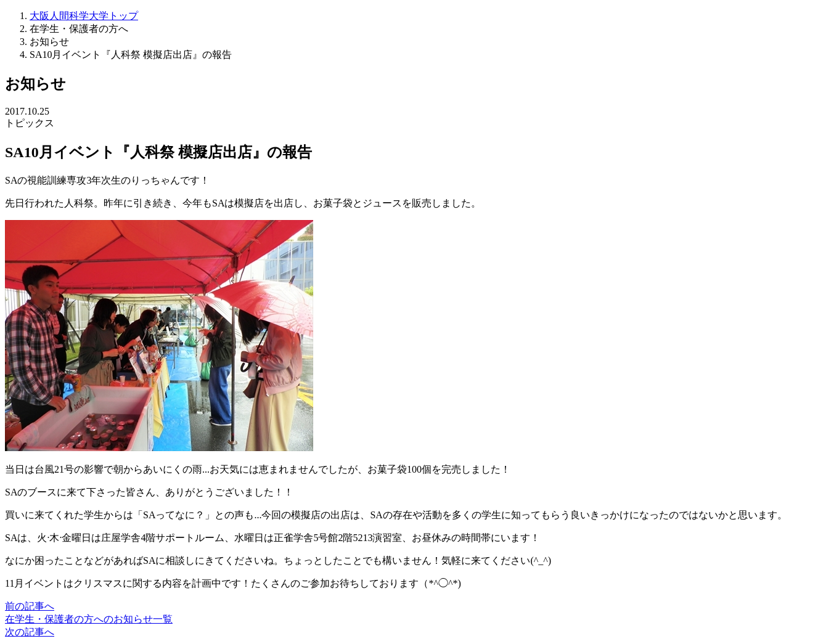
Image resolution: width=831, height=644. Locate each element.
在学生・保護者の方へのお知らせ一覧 (89, 619)
